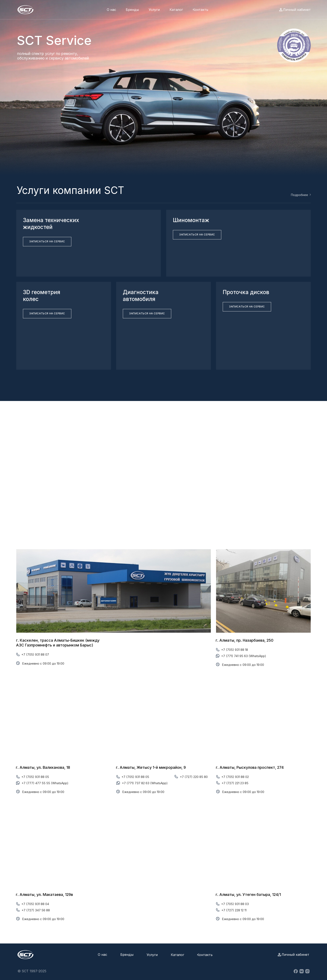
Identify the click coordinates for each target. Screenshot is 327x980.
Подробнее (299, 195)
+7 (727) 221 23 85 (235, 783)
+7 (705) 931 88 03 (235, 904)
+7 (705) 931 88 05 (35, 777)
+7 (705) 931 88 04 (35, 904)
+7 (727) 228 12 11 (234, 910)
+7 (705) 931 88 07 (35, 654)
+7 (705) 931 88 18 (235, 650)
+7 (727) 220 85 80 (194, 777)
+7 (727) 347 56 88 (36, 910)
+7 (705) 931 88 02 (235, 777)
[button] (47, 242)
